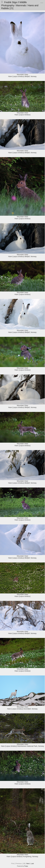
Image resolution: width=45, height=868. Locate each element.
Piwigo (26, 866)
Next (28, 864)
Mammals (21, 5)
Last (32, 864)
